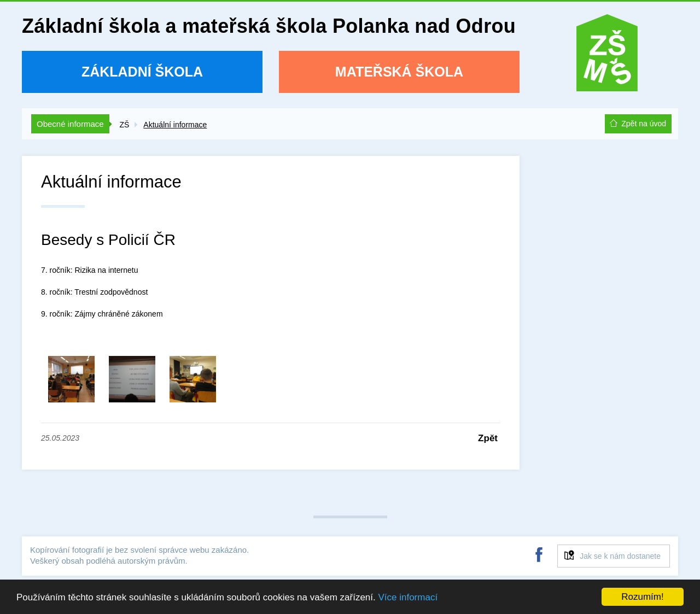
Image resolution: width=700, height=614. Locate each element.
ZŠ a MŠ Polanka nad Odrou (607, 57)
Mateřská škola (399, 72)
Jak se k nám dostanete (620, 556)
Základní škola (142, 72)
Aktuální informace (175, 125)
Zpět (488, 438)
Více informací (408, 597)
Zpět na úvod (644, 124)
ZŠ (124, 125)
